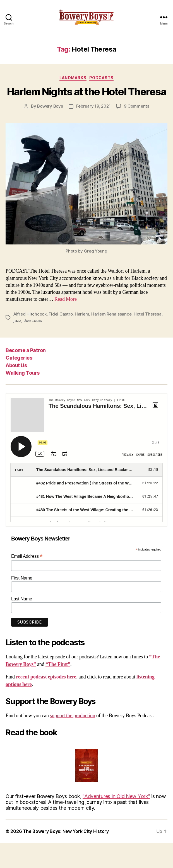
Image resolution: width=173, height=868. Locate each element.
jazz (17, 320)
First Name (22, 578)
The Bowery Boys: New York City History (66, 831)
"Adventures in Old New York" (116, 796)
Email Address (27, 556)
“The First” (58, 664)
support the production (73, 716)
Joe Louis (33, 320)
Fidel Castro (61, 314)
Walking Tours (23, 373)
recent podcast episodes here (46, 677)
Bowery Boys (50, 106)
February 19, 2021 (93, 106)
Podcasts (101, 78)
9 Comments (136, 106)
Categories (19, 358)
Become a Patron (26, 350)
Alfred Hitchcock (30, 314)
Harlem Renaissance (111, 314)
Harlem (82, 314)
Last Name (22, 599)
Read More (66, 299)
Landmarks (73, 78)
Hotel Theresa (148, 314)
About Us (16, 365)
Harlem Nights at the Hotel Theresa (86, 92)
